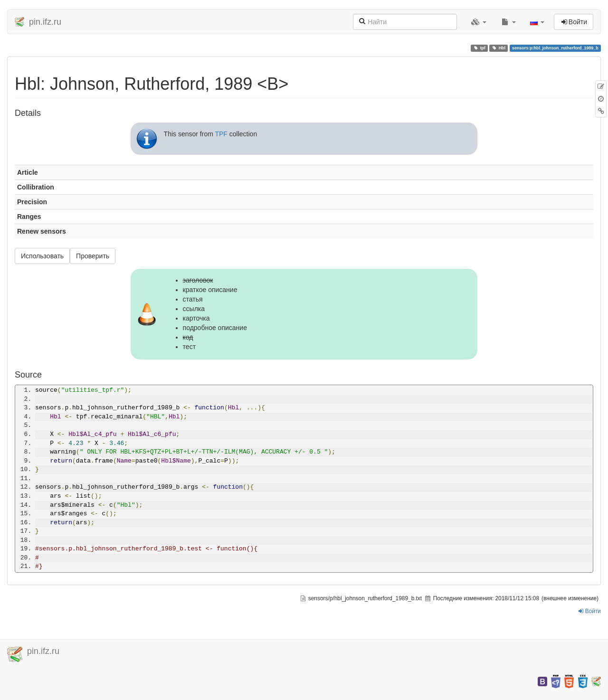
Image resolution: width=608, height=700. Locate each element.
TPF (221, 134)
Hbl (499, 48)
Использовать (42, 256)
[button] (479, 22)
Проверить (93, 256)
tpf (480, 48)
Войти (590, 611)
